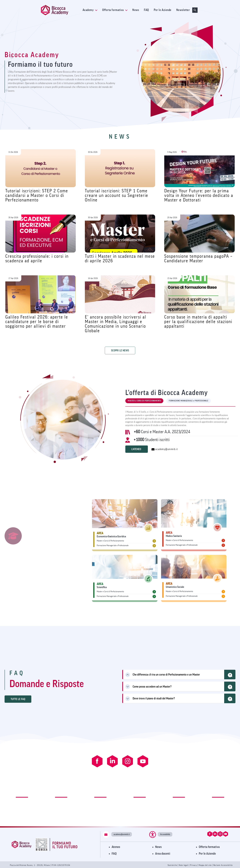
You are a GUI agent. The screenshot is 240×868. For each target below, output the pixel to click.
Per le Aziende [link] (163, 10)
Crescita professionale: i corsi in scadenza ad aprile (37, 259)
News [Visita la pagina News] (158, 847)
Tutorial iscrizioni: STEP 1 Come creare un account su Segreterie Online (117, 195)
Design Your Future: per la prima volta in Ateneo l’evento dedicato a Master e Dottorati (199, 195)
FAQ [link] (146, 10)
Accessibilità (165, 834)
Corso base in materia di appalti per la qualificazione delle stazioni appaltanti (198, 322)
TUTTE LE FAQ (18, 699)
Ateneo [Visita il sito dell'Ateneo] (116, 847)
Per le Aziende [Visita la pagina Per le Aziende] (207, 854)
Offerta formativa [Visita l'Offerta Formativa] (209, 847)
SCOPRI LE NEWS (120, 350)
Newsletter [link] (183, 10)
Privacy (194, 865)
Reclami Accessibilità (223, 865)
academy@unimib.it (165, 449)
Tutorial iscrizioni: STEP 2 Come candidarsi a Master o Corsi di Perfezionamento (37, 195)
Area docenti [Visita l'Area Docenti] (163, 854)
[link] (61, 10)
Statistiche (173, 865)
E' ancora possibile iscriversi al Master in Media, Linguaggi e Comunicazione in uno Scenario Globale (116, 324)
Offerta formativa (115, 10)
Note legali (184, 865)
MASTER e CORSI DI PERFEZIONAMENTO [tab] (144, 401)
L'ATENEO (137, 449)
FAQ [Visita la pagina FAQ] (114, 854)
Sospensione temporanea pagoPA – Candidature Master (198, 259)
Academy (90, 10)
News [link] (136, 10)
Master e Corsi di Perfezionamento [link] (110, 541)
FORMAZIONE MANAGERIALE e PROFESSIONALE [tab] (189, 401)
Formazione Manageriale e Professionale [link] (113, 545)
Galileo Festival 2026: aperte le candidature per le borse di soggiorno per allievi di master (37, 322)
